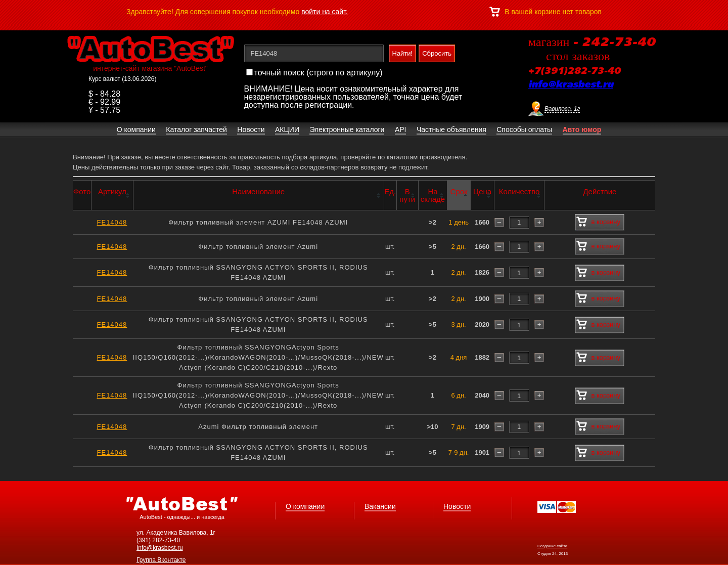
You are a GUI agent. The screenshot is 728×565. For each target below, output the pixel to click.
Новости (457, 506)
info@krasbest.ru (571, 85)
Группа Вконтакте (161, 560)
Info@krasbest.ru (160, 548)
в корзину (598, 222)
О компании (305, 506)
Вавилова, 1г (562, 109)
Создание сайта (552, 546)
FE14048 (112, 222)
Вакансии (380, 506)
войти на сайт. (325, 12)
